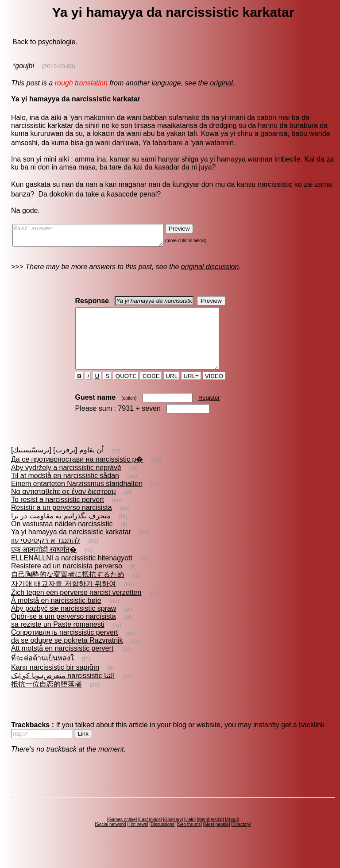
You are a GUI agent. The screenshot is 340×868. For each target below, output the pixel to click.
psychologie (57, 42)
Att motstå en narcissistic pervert (62, 664)
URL (172, 392)
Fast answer (97, 237)
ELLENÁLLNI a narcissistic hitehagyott (72, 574)
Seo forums (189, 840)
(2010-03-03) (59, 66)
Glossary (173, 835)
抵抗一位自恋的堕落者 (46, 700)
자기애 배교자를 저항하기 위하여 (64, 600)
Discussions (162, 840)
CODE (151, 392)
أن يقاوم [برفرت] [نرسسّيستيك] (57, 466)
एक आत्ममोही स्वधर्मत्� (44, 565)
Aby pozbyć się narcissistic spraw (64, 624)
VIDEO (214, 392)
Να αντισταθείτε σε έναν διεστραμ (64, 507)
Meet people (217, 840)
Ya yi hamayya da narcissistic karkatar (71, 548)
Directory (241, 840)
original (221, 83)
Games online (122, 835)
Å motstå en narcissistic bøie (56, 616)
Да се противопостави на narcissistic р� (77, 475)
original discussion (210, 271)
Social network (110, 840)
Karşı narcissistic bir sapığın (55, 683)
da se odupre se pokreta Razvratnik (67, 656)
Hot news (138, 840)
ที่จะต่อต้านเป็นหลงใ (42, 674)
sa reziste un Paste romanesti (58, 640)
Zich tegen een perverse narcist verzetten (76, 608)
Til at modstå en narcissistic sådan (65, 492)
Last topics (150, 835)
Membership (211, 835)
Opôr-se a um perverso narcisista (64, 632)
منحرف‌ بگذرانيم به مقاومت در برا (61, 532)
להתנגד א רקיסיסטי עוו (46, 556)
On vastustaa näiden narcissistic (62, 540)
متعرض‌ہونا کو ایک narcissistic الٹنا (63, 692)
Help (190, 835)
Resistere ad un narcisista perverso (67, 582)
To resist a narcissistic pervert (58, 515)
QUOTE (126, 392)
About (232, 835)
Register (209, 414)
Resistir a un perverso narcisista (62, 523)
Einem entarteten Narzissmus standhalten (77, 500)
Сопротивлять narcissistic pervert (65, 648)
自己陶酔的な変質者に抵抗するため (68, 590)
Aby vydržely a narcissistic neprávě (66, 484)
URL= (191, 392)
